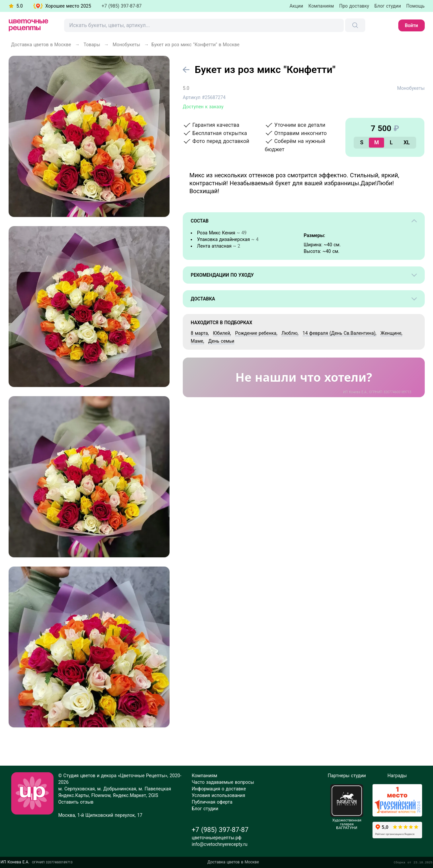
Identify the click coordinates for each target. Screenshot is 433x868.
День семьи (221, 341)
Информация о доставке (219, 789)
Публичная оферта (212, 802)
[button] (62, 6)
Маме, (197, 341)
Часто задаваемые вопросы (223, 782)
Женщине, (391, 333)
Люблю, (290, 333)
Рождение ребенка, (256, 333)
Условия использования (218, 795)
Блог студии (388, 6)
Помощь (415, 6)
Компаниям (321, 6)
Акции (296, 6)
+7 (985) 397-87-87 (122, 6)
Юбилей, (222, 333)
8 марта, (200, 333)
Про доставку (354, 6)
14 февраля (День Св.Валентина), (339, 333)
